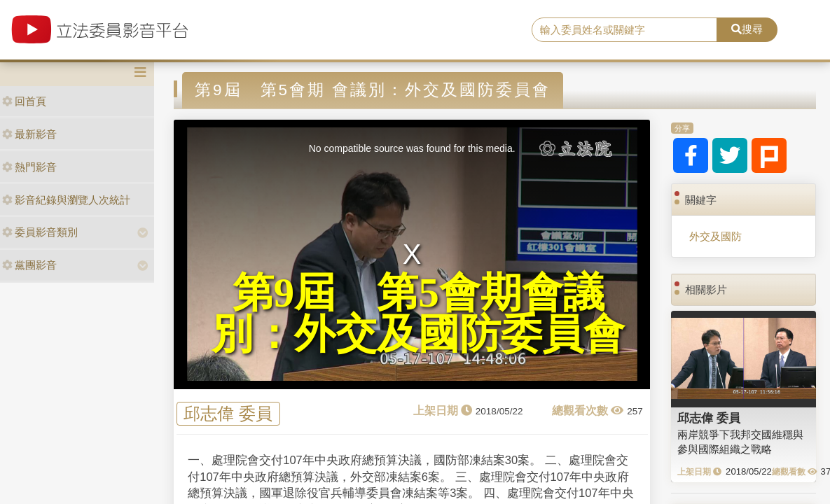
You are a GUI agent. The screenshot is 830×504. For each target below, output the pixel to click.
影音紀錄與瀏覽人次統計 (66, 200)
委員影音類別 (40, 232)
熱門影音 (29, 167)
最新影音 (29, 134)
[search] (624, 30)
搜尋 (747, 29)
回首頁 (24, 101)
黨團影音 (29, 265)
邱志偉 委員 (228, 414)
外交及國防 (715, 236)
